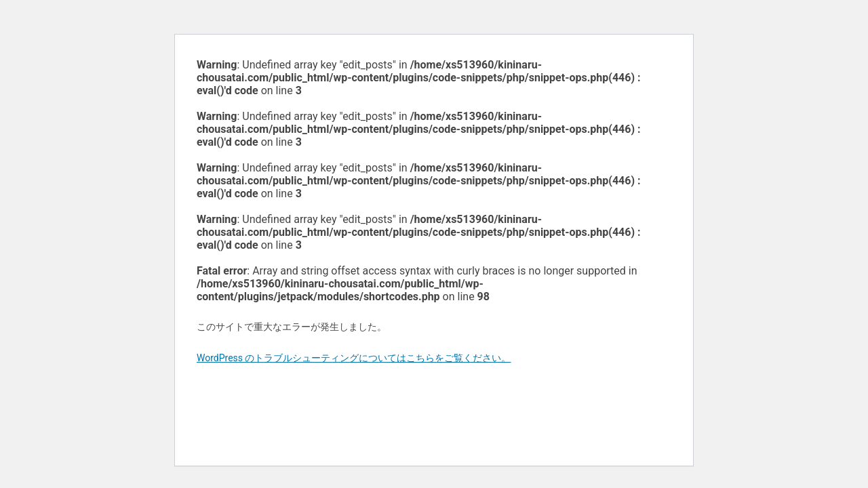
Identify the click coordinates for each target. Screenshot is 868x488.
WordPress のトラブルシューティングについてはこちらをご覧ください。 (354, 358)
